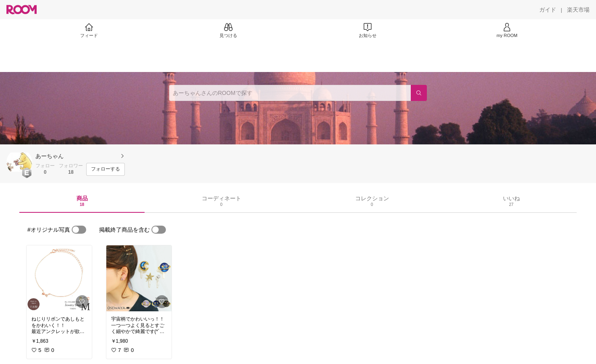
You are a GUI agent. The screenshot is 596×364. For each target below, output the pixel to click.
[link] (59, 278)
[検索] (419, 93)
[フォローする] (106, 169)
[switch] (79, 230)
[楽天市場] (578, 10)
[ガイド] (548, 10)
